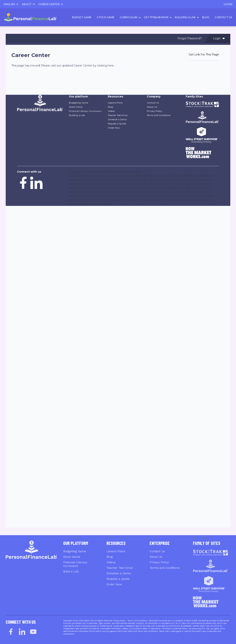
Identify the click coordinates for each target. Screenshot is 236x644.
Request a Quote (118, 579)
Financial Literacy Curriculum (75, 564)
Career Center (51, 4)
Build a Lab (71, 571)
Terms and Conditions (165, 568)
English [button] (11, 4)
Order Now (114, 584)
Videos (111, 562)
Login (228, 4)
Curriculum (129, 17)
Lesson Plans (116, 551)
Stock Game (106, 17)
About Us (156, 557)
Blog (206, 17)
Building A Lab (185, 17)
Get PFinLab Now (156, 17)
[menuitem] (33, 17)
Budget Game (82, 17)
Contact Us (223, 17)
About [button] (28, 4)
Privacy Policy (159, 562)
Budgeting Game (75, 551)
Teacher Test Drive (120, 568)
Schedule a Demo (119, 573)
